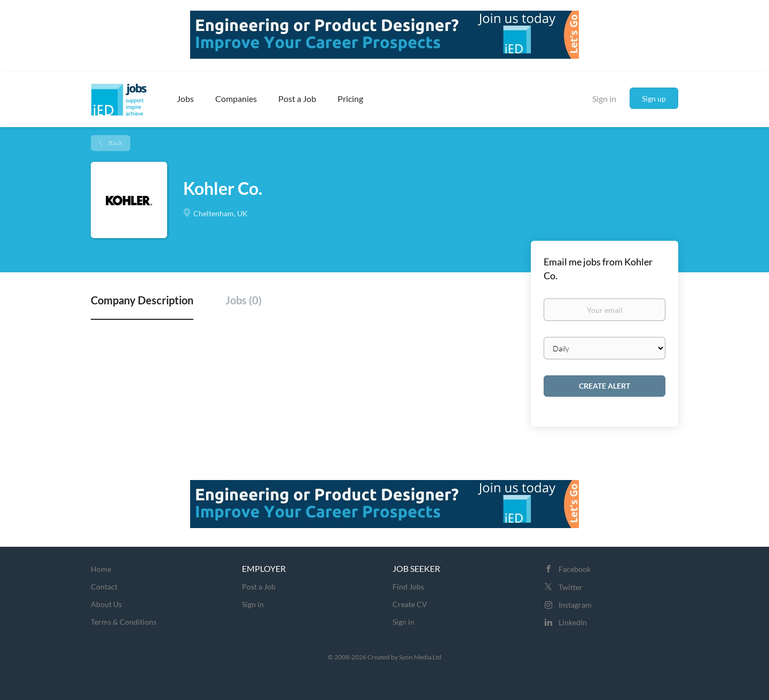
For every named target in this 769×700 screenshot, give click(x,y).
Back (115, 143)
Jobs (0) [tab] (244, 300)
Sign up (654, 99)
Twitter (571, 587)
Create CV (410, 604)
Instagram (575, 605)
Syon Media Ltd (420, 657)
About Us (106, 604)
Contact (104, 587)
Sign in (604, 99)
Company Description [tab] (142, 300)
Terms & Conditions (124, 622)
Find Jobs (408, 587)
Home (101, 569)
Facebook (575, 569)
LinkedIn (573, 622)
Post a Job (259, 587)
